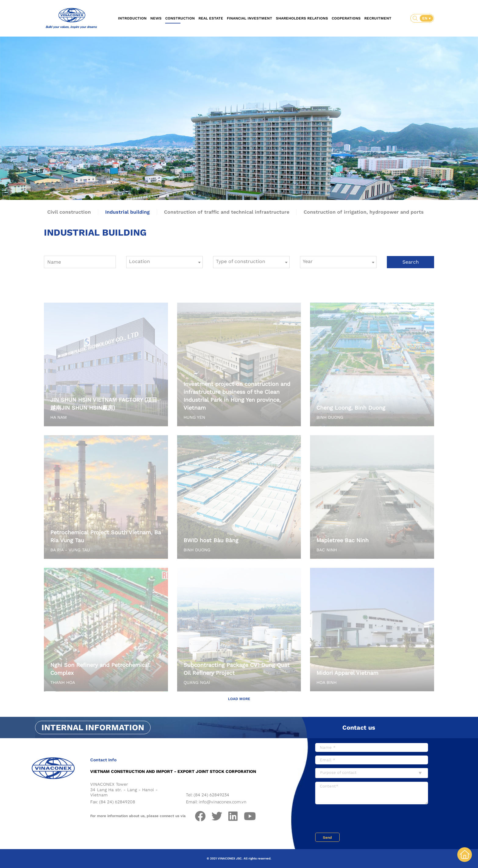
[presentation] (362, 819)
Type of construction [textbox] (241, 261)
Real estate (211, 18)
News (156, 18)
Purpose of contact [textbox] (338, 772)
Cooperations (346, 18)
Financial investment (250, 18)
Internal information (93, 727)
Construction (180, 18)
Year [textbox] (308, 261)
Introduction (132, 18)
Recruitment (378, 18)
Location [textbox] (139, 261)
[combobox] (164, 262)
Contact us (359, 727)
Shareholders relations (302, 18)
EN (425, 18)
